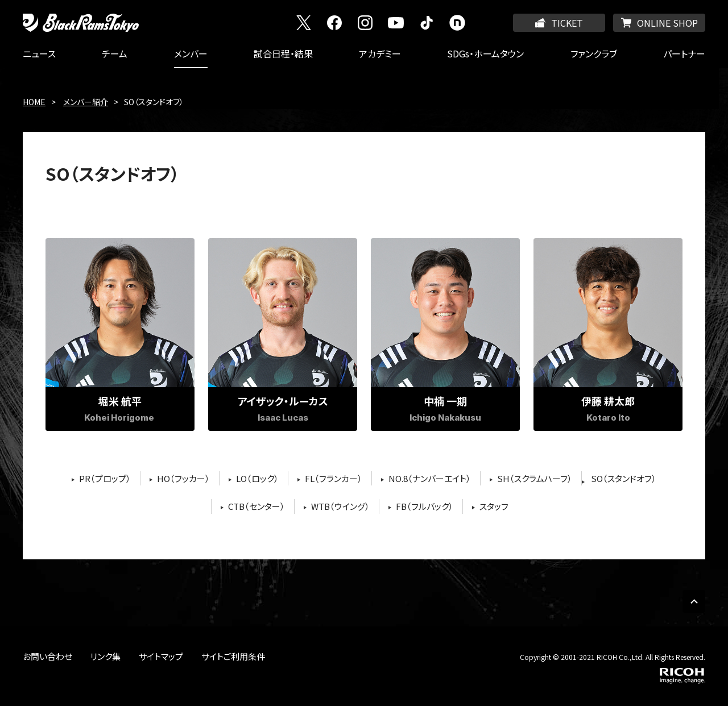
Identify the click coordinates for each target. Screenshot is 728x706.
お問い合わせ (47, 656)
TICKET (567, 23)
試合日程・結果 (283, 53)
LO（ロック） (257, 478)
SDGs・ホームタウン (485, 53)
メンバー (191, 53)
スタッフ (494, 506)
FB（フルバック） (425, 506)
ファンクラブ (594, 53)
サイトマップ (161, 656)
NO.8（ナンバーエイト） (430, 478)
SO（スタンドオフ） (624, 478)
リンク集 (106, 656)
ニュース (39, 53)
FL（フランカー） (334, 478)
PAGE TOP (694, 601)
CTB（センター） (257, 506)
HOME (34, 102)
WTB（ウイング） (340, 506)
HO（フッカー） (183, 478)
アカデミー (380, 53)
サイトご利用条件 (233, 656)
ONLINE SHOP (667, 23)
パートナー (684, 53)
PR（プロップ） (105, 478)
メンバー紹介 (86, 102)
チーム (115, 53)
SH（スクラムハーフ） (535, 478)
